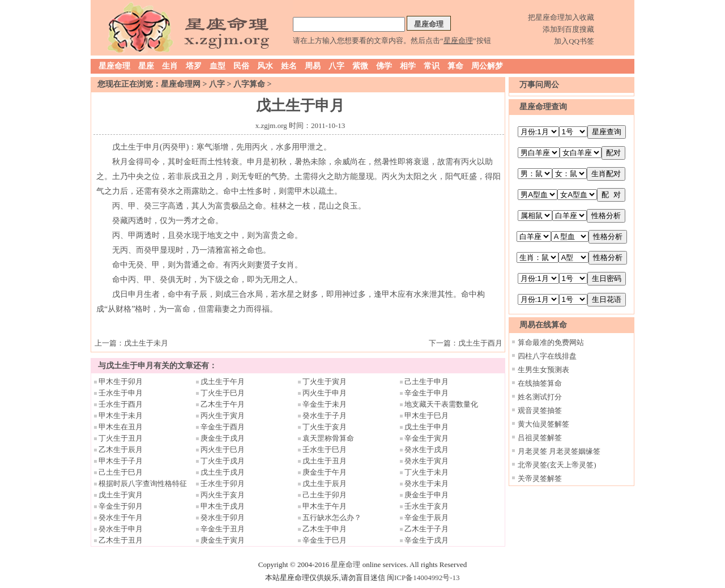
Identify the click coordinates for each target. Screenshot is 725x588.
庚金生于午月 (325, 472)
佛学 (384, 66)
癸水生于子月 (325, 416)
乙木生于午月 (223, 404)
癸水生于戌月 (427, 449)
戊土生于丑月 (325, 461)
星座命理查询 (543, 107)
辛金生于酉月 (223, 427)
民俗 (241, 66)
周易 (313, 66)
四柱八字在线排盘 (547, 356)
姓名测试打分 (540, 397)
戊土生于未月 (146, 343)
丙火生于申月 (325, 393)
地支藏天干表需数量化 (441, 404)
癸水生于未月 (427, 483)
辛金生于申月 (427, 393)
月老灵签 (532, 451)
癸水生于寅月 (427, 461)
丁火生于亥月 (325, 427)
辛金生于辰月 (427, 517)
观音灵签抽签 (540, 410)
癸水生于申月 (121, 529)
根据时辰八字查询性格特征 (143, 483)
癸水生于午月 (121, 517)
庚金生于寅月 (223, 540)
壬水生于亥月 (427, 506)
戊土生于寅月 (121, 495)
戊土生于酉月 (480, 343)
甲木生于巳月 (427, 416)
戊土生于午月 (223, 382)
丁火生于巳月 (223, 393)
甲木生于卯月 (121, 382)
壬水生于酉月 (121, 404)
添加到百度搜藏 (568, 29)
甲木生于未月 (121, 416)
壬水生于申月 (121, 393)
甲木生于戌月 (223, 506)
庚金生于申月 (427, 495)
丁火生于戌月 (223, 461)
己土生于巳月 (121, 472)
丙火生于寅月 (223, 416)
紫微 (360, 66)
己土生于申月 (427, 382)
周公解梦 (487, 66)
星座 (146, 66)
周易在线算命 (543, 325)
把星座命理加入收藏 (561, 17)
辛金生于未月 (325, 404)
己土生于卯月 (325, 495)
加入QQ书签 (574, 41)
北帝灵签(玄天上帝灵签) (557, 465)
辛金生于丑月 (223, 529)
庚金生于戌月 (223, 438)
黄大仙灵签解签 (543, 424)
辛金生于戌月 (427, 540)
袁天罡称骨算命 (328, 438)
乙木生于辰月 (121, 449)
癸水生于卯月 (223, 517)
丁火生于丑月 (121, 438)
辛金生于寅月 (427, 438)
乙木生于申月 (325, 529)
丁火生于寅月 (325, 382)
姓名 (289, 66)
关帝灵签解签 (540, 478)
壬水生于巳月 (325, 449)
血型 (217, 66)
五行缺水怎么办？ (336, 517)
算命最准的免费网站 (551, 342)
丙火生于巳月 (223, 449)
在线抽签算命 (540, 383)
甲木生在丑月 (121, 427)
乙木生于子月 (427, 529)
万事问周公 (539, 85)
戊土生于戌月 (223, 472)
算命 (455, 66)
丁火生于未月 (427, 472)
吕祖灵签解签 (540, 438)
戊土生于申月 (427, 427)
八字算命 (249, 84)
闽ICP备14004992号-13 (423, 578)
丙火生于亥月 (223, 495)
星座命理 (114, 66)
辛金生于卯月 (121, 506)
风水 (265, 66)
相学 (408, 66)
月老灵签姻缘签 (575, 451)
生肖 (170, 66)
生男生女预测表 (543, 370)
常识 (432, 66)
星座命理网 (181, 84)
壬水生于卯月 (223, 483)
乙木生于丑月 (121, 540)
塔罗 (194, 66)
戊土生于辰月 (325, 483)
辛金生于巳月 (325, 540)
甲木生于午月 (325, 506)
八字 (336, 66)
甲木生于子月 (121, 461)
